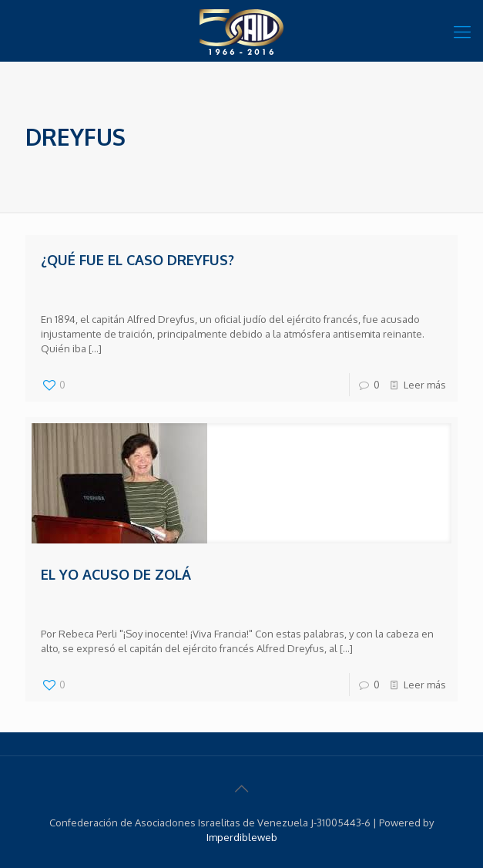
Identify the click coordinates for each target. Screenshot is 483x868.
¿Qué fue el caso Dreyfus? (138, 260)
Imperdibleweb (242, 837)
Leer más (425, 385)
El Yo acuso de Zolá (116, 574)
